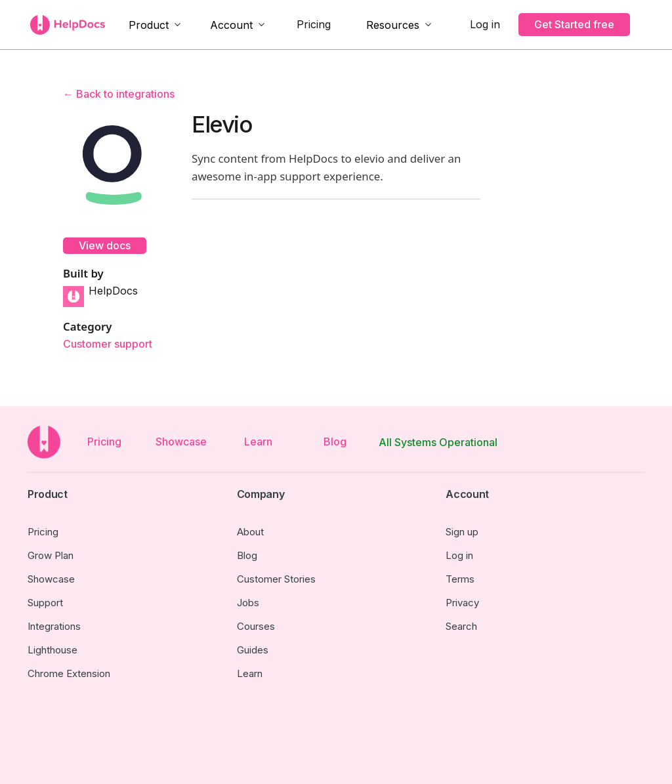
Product (149, 25)
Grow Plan (51, 555)
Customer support (108, 344)
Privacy (462, 603)
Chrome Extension (69, 673)
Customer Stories (276, 579)
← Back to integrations (119, 94)
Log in (485, 24)
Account (231, 25)
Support (45, 603)
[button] (156, 25)
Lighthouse (52, 650)
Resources (393, 25)
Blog (335, 442)
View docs (105, 245)
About (250, 532)
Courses (256, 626)
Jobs (248, 603)
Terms (460, 579)
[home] (68, 25)
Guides (253, 650)
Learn (258, 442)
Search (461, 626)
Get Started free (574, 24)
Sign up (462, 532)
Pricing (314, 24)
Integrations (54, 626)
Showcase (181, 442)
